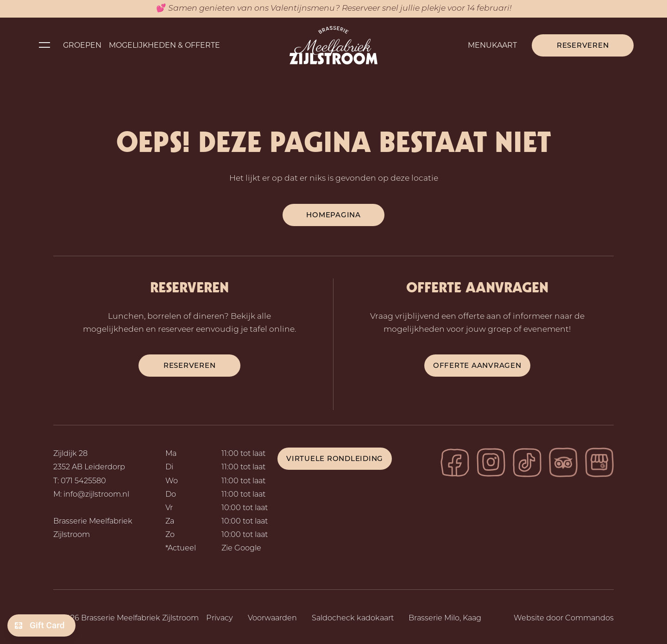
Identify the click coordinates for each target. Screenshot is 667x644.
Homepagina (333, 215)
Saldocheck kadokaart (353, 619)
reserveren (190, 365)
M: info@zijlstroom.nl (91, 495)
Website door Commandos (564, 619)
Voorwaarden (272, 619)
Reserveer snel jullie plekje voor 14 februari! (427, 9)
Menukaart (492, 45)
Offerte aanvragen (477, 365)
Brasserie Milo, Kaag (445, 619)
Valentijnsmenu (303, 9)
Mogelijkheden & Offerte (164, 45)
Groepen (82, 45)
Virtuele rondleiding (335, 458)
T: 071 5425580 (80, 481)
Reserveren (583, 45)
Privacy (220, 619)
